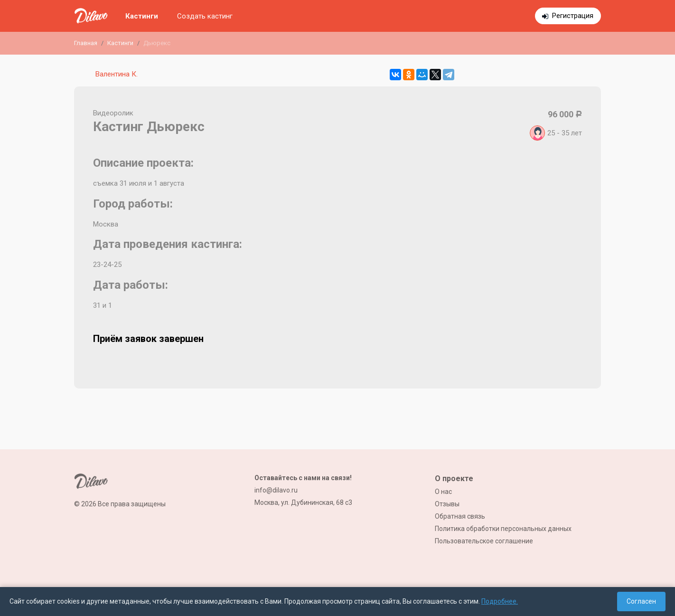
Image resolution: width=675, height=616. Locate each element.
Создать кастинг (205, 16)
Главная (86, 43)
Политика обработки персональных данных (503, 529)
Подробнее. (500, 601)
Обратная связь (460, 516)
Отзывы (447, 504)
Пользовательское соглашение (484, 541)
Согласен (641, 601)
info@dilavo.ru (276, 490)
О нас (443, 492)
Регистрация (573, 16)
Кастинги (142, 16)
